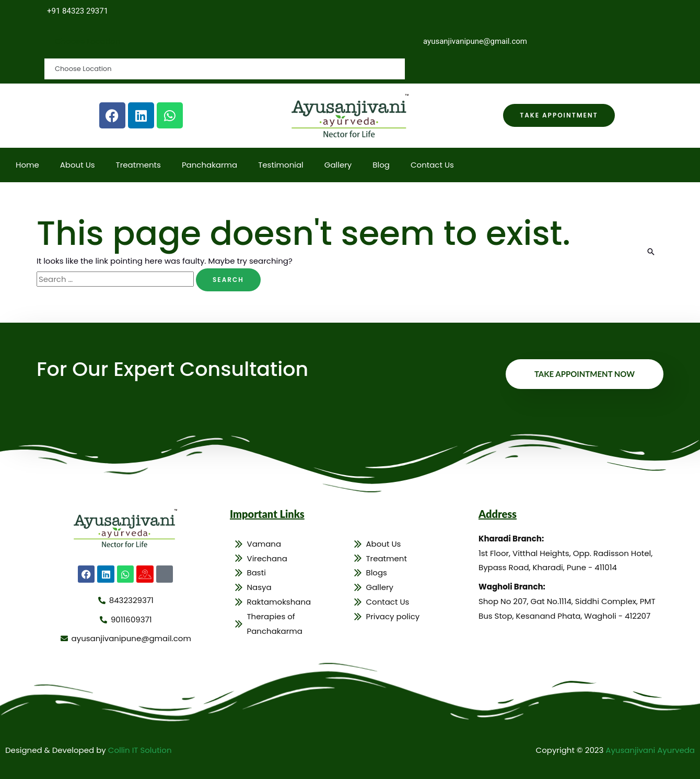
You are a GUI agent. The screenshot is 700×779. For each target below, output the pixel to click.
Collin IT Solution (140, 750)
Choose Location (87, 41)
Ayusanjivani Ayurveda (650, 750)
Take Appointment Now (585, 374)
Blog (381, 165)
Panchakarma (209, 165)
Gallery (338, 165)
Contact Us (432, 165)
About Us (78, 165)
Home (27, 165)
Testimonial (281, 165)
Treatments (138, 165)
